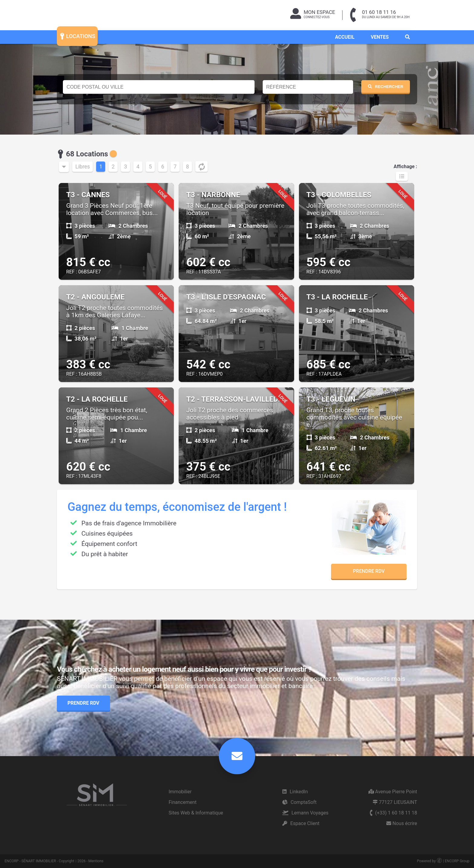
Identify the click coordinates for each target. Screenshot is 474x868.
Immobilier (180, 792)
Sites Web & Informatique (196, 813)
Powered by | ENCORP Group (443, 861)
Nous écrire (402, 823)
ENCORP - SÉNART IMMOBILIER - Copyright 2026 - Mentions (54, 861)
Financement (183, 802)
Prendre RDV (369, 571)
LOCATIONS (77, 36)
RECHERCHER (386, 87)
